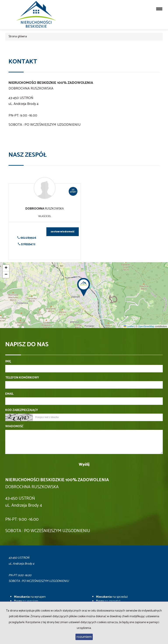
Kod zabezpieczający (22, 410)
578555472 (27, 244)
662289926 (27, 238)
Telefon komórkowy (22, 378)
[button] (84, 286)
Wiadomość (14, 427)
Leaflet (129, 326)
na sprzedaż (112, 597)
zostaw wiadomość (63, 232)
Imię (8, 362)
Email (9, 394)
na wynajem (30, 597)
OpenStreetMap (146, 326)
